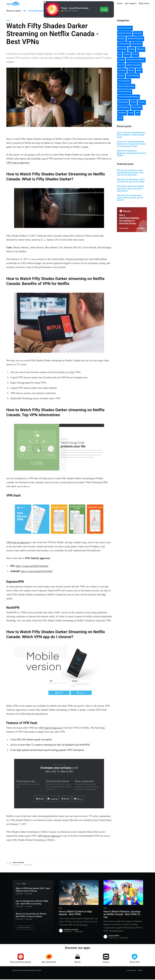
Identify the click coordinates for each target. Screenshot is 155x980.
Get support (131, 3)
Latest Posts (131, 971)
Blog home (144, 3)
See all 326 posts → (25, 927)
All (25, 11)
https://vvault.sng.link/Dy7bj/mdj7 (38, 571)
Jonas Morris (18, 862)
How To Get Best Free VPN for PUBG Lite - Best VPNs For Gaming (32, 902)
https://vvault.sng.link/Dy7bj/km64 (33, 566)
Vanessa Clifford (71, 930)
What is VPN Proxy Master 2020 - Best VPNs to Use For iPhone (33, 889)
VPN (8, 21)
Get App (104, 9)
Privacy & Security (38, 11)
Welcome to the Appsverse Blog (24, 971)
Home (120, 3)
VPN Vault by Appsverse (19, 163)
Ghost (140, 971)
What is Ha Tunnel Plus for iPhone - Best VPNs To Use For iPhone (32, 915)
